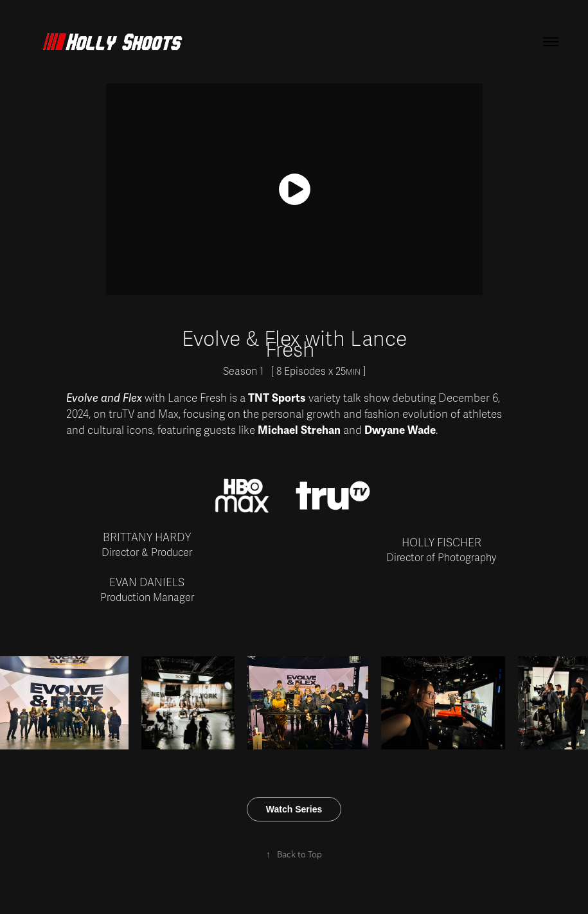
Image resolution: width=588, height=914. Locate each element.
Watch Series (294, 809)
